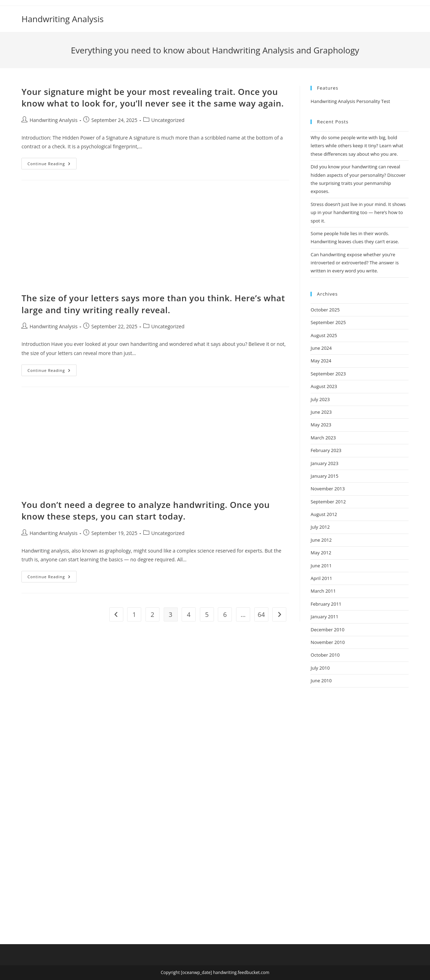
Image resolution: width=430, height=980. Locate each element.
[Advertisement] (155, 240)
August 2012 (324, 514)
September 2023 (328, 374)
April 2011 (321, 578)
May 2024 (321, 361)
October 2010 (325, 655)
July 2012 (320, 527)
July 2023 (320, 399)
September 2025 (328, 322)
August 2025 (324, 335)
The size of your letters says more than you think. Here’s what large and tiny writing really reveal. (153, 304)
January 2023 (324, 463)
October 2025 (325, 310)
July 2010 (320, 668)
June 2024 (321, 348)
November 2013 (328, 489)
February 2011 (326, 604)
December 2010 (327, 630)
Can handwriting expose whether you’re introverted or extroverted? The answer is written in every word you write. (355, 263)
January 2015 (324, 476)
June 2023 (321, 412)
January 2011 (324, 617)
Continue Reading (52, 165)
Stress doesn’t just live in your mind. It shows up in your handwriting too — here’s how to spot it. (358, 212)
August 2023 (324, 386)
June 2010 (321, 681)
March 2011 (323, 591)
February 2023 (326, 450)
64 (261, 614)
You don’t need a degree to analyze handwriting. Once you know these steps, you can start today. (146, 511)
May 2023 (321, 425)
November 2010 (328, 642)
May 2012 (321, 553)
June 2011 (321, 566)
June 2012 (321, 540)
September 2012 (328, 502)
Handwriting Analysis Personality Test (350, 101)
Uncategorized (168, 120)
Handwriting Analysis (63, 19)
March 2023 (323, 438)
